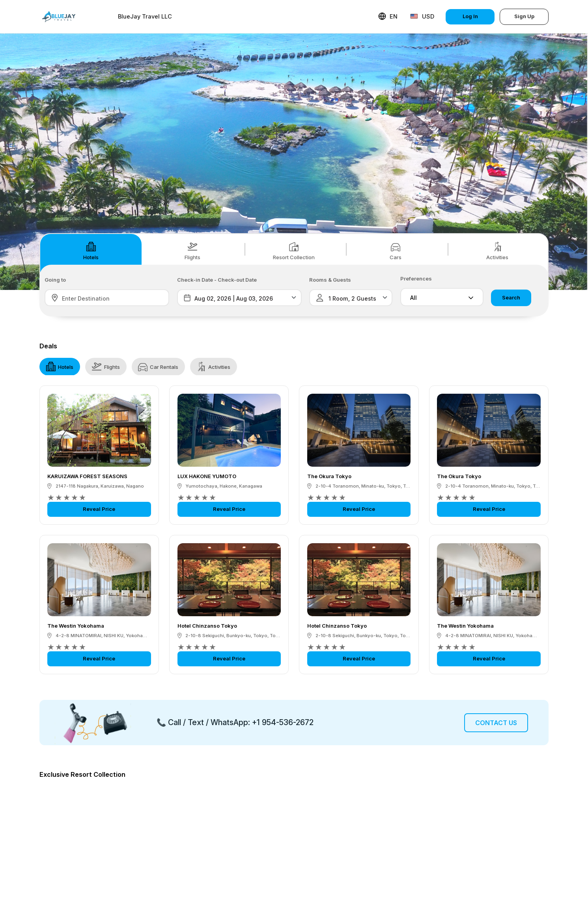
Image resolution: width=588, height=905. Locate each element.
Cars (396, 251)
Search (511, 297)
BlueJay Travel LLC (145, 17)
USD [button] (422, 16)
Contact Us (496, 723)
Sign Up (524, 16)
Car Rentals (158, 366)
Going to (55, 280)
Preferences (416, 279)
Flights (192, 251)
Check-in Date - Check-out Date (217, 280)
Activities (497, 251)
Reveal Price (99, 509)
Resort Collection (294, 251)
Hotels (91, 251)
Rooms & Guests (330, 280)
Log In (470, 16)
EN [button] (388, 16)
